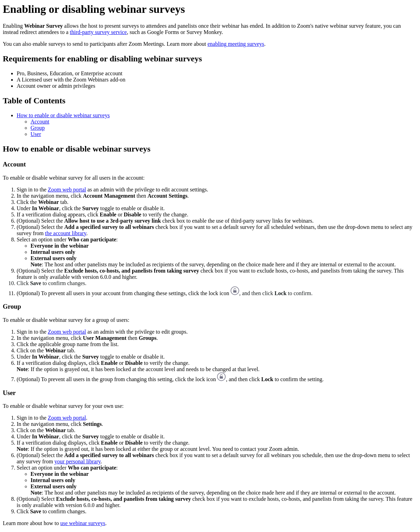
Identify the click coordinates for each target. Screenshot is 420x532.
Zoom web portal (67, 190)
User (36, 134)
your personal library (78, 461)
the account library (66, 233)
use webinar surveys (83, 523)
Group (38, 128)
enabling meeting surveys (236, 44)
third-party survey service (98, 32)
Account (40, 122)
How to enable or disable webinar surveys (63, 115)
